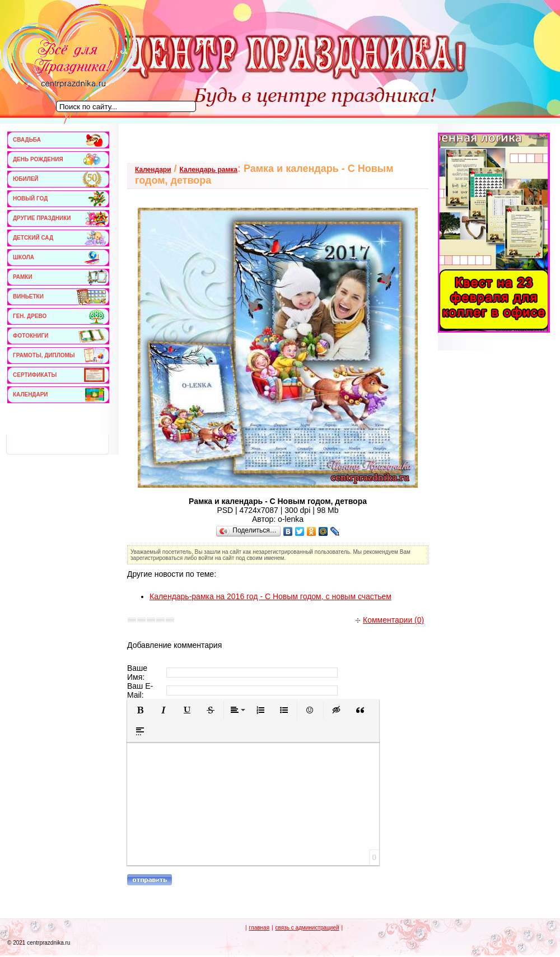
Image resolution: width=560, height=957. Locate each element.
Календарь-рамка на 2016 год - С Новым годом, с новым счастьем (270, 596)
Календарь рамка (209, 170)
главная (259, 928)
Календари (153, 170)
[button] (140, 710)
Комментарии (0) (390, 620)
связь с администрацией (307, 928)
